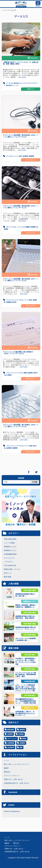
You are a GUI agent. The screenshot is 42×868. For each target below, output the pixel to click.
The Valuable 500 (10, 565)
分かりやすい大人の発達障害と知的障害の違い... (26, 639)
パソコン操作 (18, 156)
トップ (6, 760)
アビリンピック (31, 160)
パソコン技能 (28, 446)
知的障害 (25, 156)
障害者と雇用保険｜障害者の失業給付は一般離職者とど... (26, 606)
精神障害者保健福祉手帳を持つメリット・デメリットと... (26, 628)
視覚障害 (31, 156)
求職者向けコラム (10, 547)
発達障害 (22, 743)
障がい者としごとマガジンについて (16, 764)
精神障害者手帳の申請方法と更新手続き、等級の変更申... (26, 617)
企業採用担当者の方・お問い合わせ (16, 783)
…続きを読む (21, 77)
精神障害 (22, 730)
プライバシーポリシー (12, 776)
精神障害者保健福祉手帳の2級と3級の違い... (25, 595)
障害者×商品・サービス (12, 569)
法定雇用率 (11, 747)
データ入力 (10, 83)
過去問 (14, 302)
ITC (7, 227)
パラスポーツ (9, 562)
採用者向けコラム (10, 550)
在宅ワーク (31, 89)
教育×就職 (8, 577)
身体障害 (21, 734)
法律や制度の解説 (10, 539)
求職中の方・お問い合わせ (13, 779)
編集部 (6, 768)
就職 (25, 373)
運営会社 (7, 772)
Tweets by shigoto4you (12, 811)
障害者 (10, 375)
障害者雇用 (11, 730)
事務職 (27, 227)
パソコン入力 (21, 227)
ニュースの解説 (9, 543)
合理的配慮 (11, 743)
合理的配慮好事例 (10, 554)
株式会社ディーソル (12, 85)
